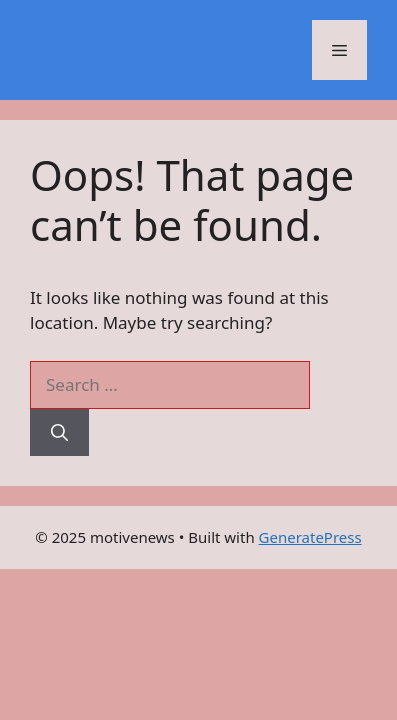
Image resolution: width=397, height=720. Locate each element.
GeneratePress (310, 537)
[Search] (59, 433)
